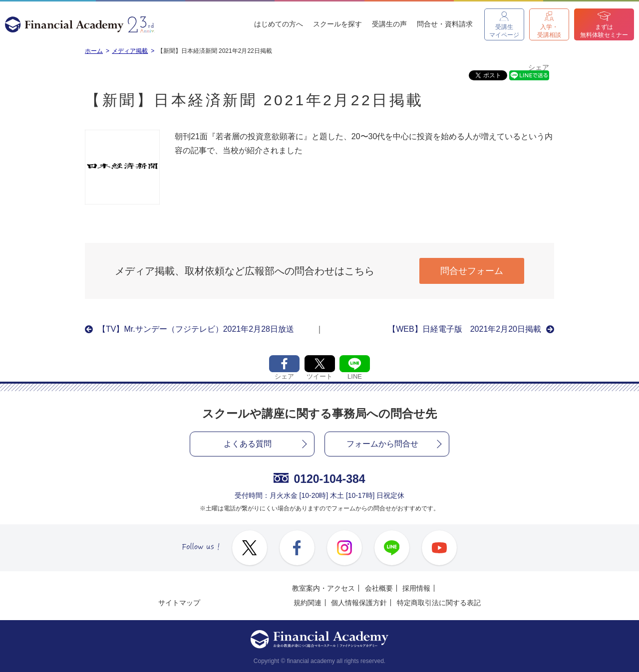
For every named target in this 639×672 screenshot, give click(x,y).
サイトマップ (179, 603)
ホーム (94, 51)
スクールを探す (337, 24)
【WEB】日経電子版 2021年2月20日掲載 (465, 329)
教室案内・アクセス (323, 588)
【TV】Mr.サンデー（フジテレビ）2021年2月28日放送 (196, 329)
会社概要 (379, 588)
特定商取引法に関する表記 (439, 603)
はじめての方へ (279, 24)
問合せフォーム (472, 271)
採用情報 (416, 588)
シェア (539, 68)
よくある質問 (248, 444)
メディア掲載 (130, 51)
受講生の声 (389, 24)
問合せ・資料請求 (445, 24)
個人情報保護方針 (359, 603)
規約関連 (308, 603)
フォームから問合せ (382, 444)
